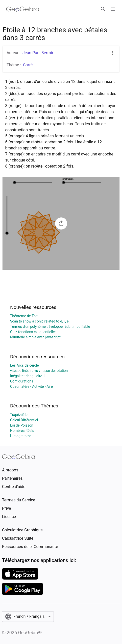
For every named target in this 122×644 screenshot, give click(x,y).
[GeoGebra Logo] (23, 9)
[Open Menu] (113, 9)
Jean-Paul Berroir (38, 53)
